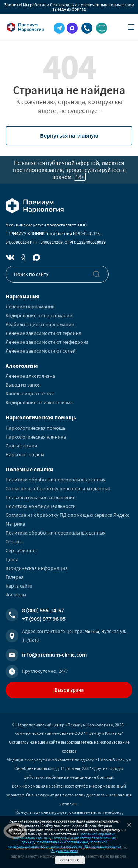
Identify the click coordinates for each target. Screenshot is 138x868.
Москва (92, 631)
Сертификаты (21, 550)
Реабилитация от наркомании (40, 324)
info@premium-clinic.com (54, 654)
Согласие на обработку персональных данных (58, 488)
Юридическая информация (37, 568)
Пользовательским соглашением (62, 842)
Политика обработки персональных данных (55, 480)
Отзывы (14, 542)
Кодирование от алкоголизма (39, 402)
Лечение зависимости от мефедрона (47, 342)
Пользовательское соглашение (40, 497)
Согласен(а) (70, 860)
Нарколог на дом (25, 454)
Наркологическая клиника (36, 437)
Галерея (15, 577)
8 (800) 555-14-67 (43, 610)
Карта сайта (19, 586)
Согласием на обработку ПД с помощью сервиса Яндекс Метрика (82, 848)
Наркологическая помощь (36, 428)
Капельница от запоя (30, 394)
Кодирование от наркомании (39, 315)
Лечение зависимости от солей (41, 351)
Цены (12, 559)
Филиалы (16, 595)
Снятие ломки (21, 446)
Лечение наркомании (30, 307)
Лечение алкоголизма (30, 376)
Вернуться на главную (69, 135)
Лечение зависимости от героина (43, 333)
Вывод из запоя (23, 385)
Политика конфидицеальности (41, 506)
